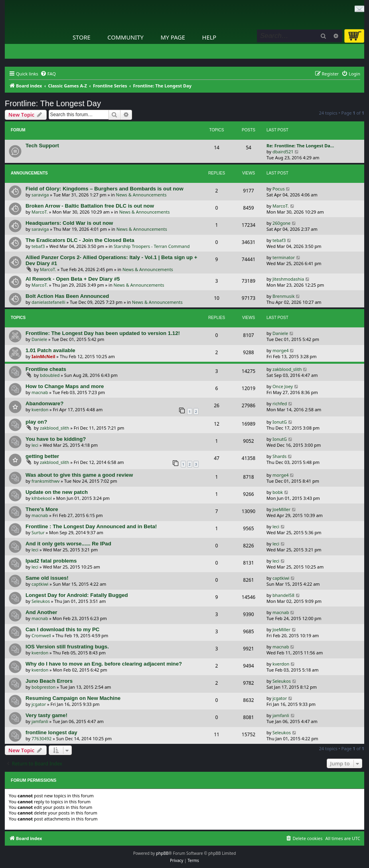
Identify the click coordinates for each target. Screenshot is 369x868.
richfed (280, 403)
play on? (36, 422)
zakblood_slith (287, 369)
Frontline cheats (46, 369)
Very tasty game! (46, 715)
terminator (284, 257)
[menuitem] (48, 74)
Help (209, 37)
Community (125, 37)
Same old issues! (47, 578)
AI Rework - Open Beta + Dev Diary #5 (73, 279)
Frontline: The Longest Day (53, 103)
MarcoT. (40, 212)
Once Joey (283, 386)
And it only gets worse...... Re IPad (68, 544)
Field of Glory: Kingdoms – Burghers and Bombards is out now (105, 189)
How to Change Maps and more (65, 386)
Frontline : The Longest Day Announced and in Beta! (91, 526)
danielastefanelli (48, 302)
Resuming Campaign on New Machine (73, 698)
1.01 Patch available (50, 350)
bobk (278, 492)
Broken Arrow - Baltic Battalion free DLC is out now (90, 206)
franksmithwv (45, 481)
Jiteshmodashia (288, 279)
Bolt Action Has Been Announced (67, 296)
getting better (42, 456)
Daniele (39, 339)
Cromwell (41, 635)
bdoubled (50, 375)
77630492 (41, 738)
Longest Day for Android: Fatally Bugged (77, 595)
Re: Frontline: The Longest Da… (300, 146)
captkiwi (40, 584)
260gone (281, 223)
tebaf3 (38, 246)
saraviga (40, 195)
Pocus (279, 189)
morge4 (281, 350)
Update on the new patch (57, 492)
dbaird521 (283, 152)
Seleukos (41, 601)
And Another (41, 612)
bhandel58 (283, 595)
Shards (279, 456)
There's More (42, 509)
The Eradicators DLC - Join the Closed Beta (80, 240)
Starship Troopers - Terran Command (152, 246)
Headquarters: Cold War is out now (69, 223)
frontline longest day (51, 732)
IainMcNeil (43, 356)
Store (82, 37)
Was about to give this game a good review (79, 475)
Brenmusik (284, 296)
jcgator (39, 704)
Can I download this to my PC (62, 629)
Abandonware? (44, 403)
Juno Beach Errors (49, 681)
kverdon (40, 409)
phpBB (162, 853)
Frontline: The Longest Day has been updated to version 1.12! (103, 333)
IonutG (280, 422)
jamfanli (40, 721)
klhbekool (42, 498)
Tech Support (42, 146)
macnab (40, 392)
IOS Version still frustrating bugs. (67, 647)
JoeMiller (281, 509)
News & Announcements (141, 195)
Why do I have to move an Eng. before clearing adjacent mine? (104, 664)
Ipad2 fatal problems (51, 561)
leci (35, 445)
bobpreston (43, 687)
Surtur (38, 532)
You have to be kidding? (56, 439)
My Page (173, 37)
